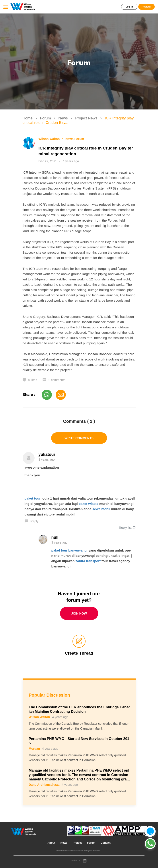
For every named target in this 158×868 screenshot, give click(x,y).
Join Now (79, 613)
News (63, 118)
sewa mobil (101, 509)
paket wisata (89, 504)
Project (77, 843)
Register (146, 7)
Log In (129, 7)
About (51, 843)
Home (28, 118)
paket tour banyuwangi (69, 550)
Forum (46, 118)
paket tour (33, 498)
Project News (87, 118)
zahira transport (88, 561)
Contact (106, 843)
